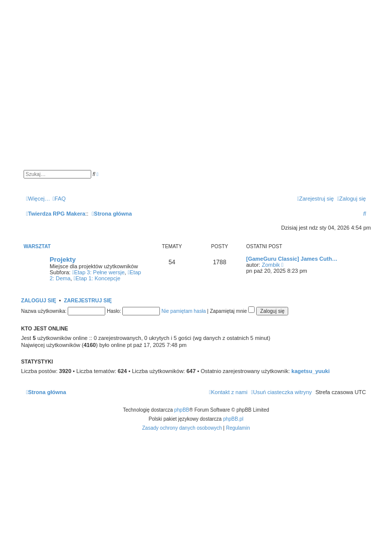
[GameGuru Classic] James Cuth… (292, 259)
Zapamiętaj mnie (233, 311)
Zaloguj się (39, 300)
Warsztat (37, 246)
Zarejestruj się (88, 300)
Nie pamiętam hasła (183, 311)
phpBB (182, 410)
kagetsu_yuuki (310, 371)
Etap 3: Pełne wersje (99, 272)
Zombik (271, 265)
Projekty (63, 259)
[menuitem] (59, 199)
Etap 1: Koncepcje (97, 278)
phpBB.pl (233, 419)
